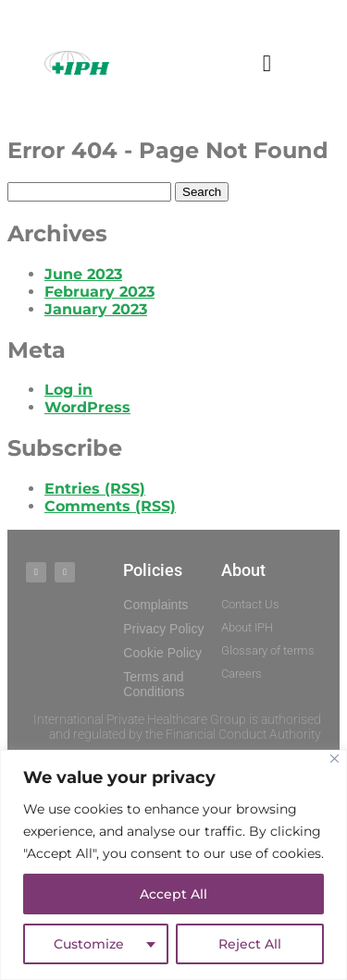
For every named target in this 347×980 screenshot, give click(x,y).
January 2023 (96, 309)
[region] (173, 865)
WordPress (87, 407)
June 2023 (83, 274)
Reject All (250, 944)
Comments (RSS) (110, 506)
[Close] (335, 759)
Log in (68, 390)
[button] (267, 63)
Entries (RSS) (95, 489)
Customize (89, 944)
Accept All (173, 894)
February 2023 (99, 292)
